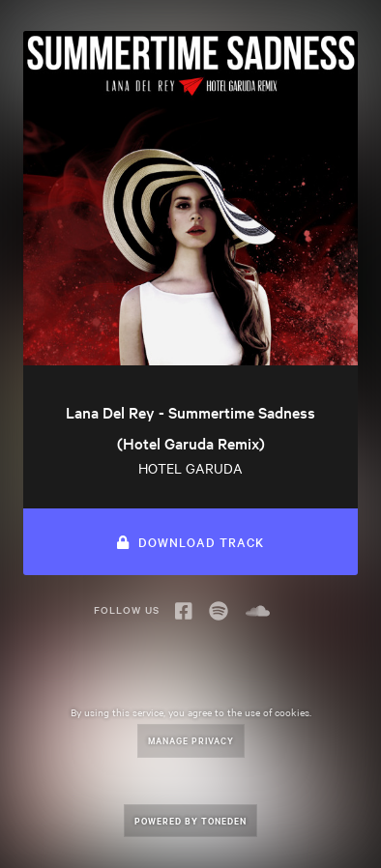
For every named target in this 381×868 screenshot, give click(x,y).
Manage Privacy (191, 740)
